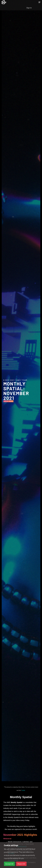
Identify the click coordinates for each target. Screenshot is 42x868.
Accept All (9, 864)
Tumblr (23, 790)
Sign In (29, 8)
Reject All (21, 864)
